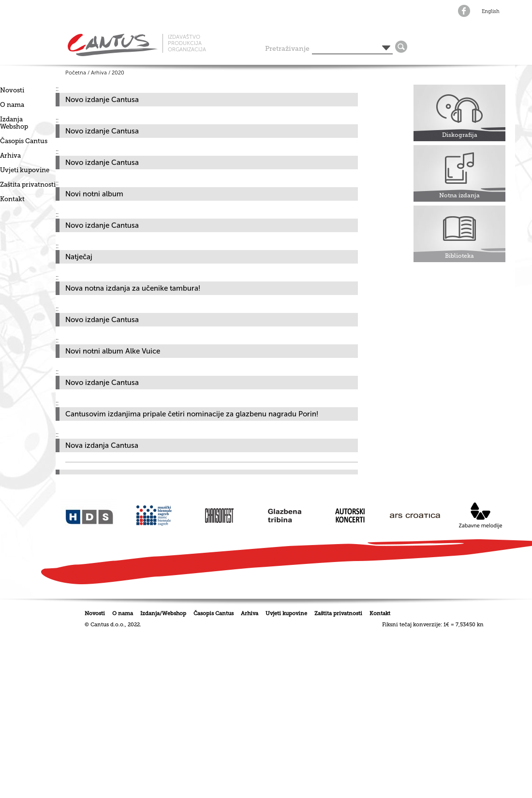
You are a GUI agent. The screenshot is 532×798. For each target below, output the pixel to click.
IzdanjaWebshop (14, 123)
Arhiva (10, 155)
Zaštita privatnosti (28, 185)
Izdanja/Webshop (163, 613)
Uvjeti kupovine (25, 170)
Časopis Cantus (24, 141)
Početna (76, 73)
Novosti (12, 90)
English (491, 12)
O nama (12, 105)
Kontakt (12, 199)
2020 (118, 73)
